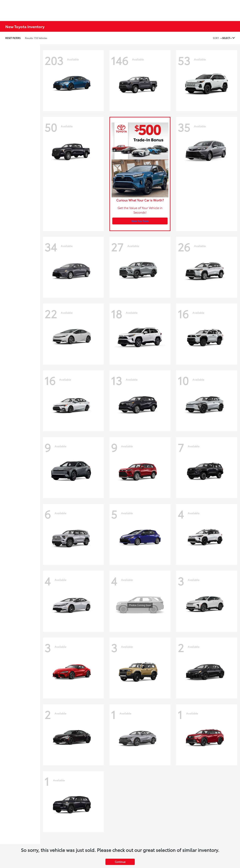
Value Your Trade (140, 221)
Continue (120, 862)
